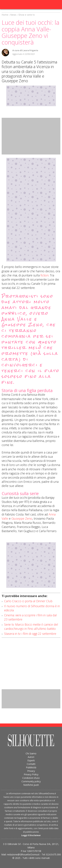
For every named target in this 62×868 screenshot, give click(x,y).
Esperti (31, 760)
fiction (45, 275)
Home (5, 15)
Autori (31, 757)
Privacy (31, 771)
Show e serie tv (27, 15)
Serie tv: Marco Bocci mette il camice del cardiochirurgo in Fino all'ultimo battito (31, 627)
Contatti (31, 764)
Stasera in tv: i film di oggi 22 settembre (30, 634)
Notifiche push (31, 785)
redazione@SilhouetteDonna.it (23, 854)
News (13, 15)
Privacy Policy (31, 774)
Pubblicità (31, 767)
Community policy (31, 781)
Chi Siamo (31, 753)
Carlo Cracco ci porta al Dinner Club (28, 601)
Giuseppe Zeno (22, 518)
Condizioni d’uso (31, 778)
